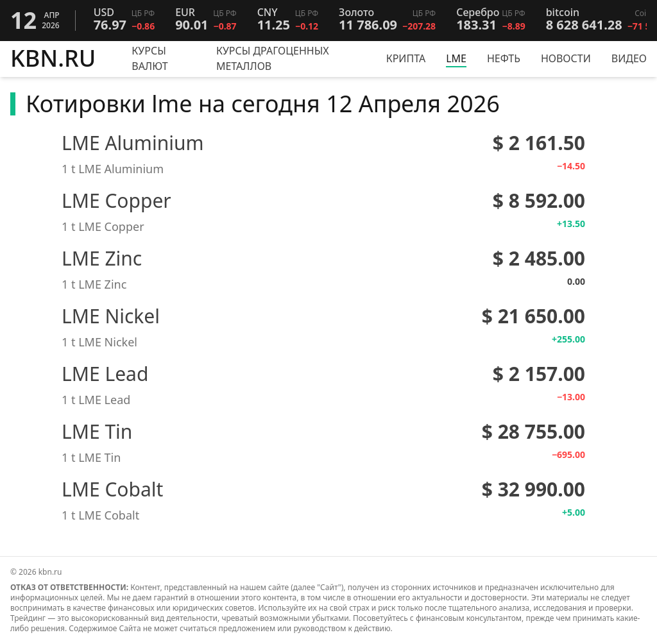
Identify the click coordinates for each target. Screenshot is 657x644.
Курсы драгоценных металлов (273, 58)
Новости (566, 58)
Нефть (504, 58)
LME (456, 58)
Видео (629, 58)
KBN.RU (53, 59)
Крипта (406, 58)
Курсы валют (149, 58)
